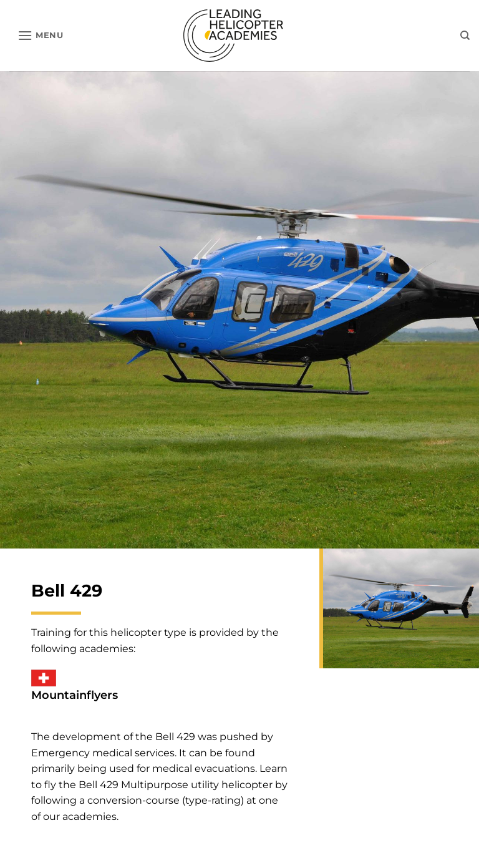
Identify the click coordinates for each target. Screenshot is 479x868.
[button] (41, 35)
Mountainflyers (75, 695)
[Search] (465, 36)
